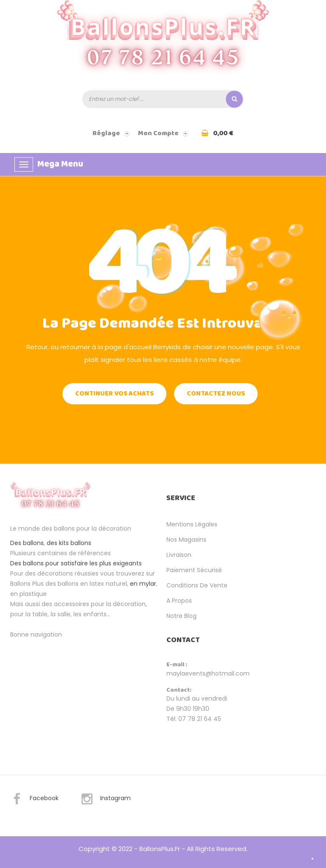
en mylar (143, 584)
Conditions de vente (197, 585)
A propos (179, 601)
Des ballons (27, 543)
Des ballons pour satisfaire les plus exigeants (76, 563)
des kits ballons (69, 543)
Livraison (179, 555)
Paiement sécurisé (194, 570)
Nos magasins (186, 540)
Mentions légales (192, 524)
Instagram (106, 799)
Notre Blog (181, 616)
